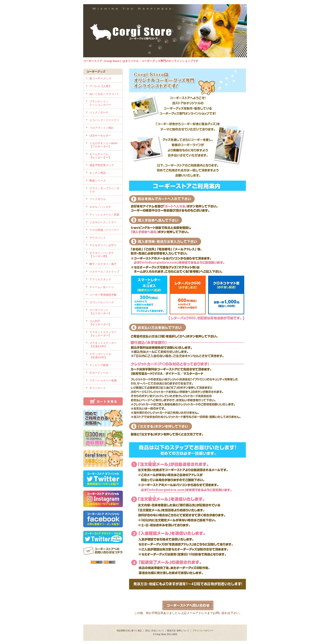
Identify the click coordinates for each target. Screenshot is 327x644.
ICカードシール (99, 373)
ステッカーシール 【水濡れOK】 (103, 356)
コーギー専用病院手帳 (103, 295)
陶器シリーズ (98, 181)
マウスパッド (98, 238)
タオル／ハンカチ (100, 207)
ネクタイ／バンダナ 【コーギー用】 (104, 255)
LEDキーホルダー (100, 136)
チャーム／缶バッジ (102, 287)
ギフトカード (98, 388)
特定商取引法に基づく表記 (129, 631)
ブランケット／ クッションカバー (104, 103)
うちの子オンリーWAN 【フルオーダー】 (103, 145)
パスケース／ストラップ (104, 272)
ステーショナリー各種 (103, 380)
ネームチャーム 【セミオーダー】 (104, 156)
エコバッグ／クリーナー (104, 120)
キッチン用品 (98, 173)
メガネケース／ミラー (103, 222)
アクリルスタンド (100, 279)
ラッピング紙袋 (99, 365)
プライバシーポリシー (203, 631)
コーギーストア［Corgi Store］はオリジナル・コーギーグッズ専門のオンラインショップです (141, 61)
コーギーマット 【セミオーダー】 (104, 312)
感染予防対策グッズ (102, 165)
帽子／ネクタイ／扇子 (103, 264)
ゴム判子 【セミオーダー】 (104, 323)
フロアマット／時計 (102, 128)
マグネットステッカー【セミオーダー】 (103, 334)
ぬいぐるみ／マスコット (104, 94)
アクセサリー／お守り (103, 245)
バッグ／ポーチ (99, 112)
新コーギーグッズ (100, 78)
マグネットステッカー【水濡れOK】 (103, 345)
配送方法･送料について (178, 631)
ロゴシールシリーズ (102, 302)
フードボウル (98, 199)
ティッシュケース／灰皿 (104, 215)
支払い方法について (155, 631)
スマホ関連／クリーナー (104, 230)
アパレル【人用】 (100, 86)
